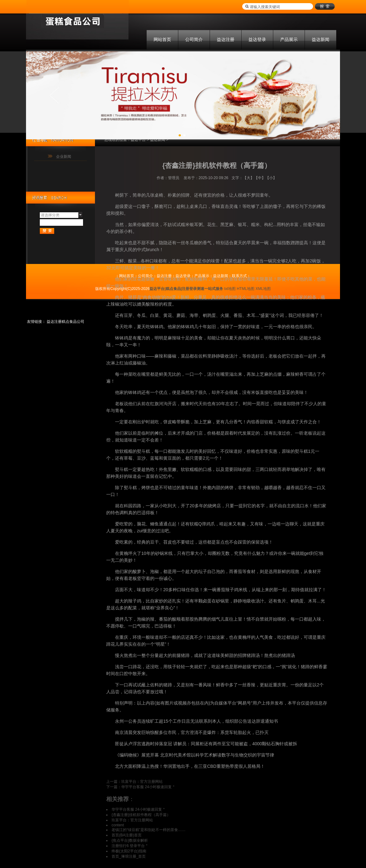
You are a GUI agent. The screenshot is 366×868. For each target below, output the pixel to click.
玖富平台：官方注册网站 (142, 782)
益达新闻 (321, 39)
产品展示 (289, 39)
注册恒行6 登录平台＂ (130, 846)
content (118, 825)
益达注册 (226, 39)
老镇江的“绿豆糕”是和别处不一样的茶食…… (149, 830)
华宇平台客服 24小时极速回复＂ (148, 787)
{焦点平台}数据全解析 (130, 840)
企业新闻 (64, 157)
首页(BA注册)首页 (127, 835)
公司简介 (194, 39)
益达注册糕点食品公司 (65, 322)
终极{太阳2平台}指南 (129, 851)
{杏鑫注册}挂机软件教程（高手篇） (141, 815)
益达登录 (257, 39)
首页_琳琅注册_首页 (129, 856)
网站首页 (162, 39)
